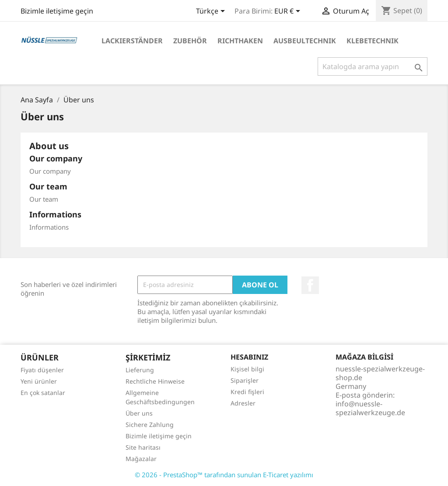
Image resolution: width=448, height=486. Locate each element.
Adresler (243, 403)
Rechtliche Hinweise (155, 381)
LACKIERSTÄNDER (132, 41)
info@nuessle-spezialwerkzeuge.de (370, 408)
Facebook (310, 285)
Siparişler (245, 380)
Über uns (139, 413)
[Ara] (373, 66)
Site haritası (143, 447)
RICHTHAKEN (240, 41)
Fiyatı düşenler (42, 370)
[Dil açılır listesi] (212, 12)
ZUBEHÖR (190, 41)
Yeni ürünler (39, 381)
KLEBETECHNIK (373, 41)
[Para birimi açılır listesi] (289, 12)
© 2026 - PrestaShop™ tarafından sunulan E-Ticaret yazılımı (224, 475)
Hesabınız (249, 357)
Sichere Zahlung (150, 425)
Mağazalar (141, 459)
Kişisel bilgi (247, 369)
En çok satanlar (43, 393)
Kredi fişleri (247, 392)
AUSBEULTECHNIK (305, 41)
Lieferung (140, 370)
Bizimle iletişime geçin (57, 11)
